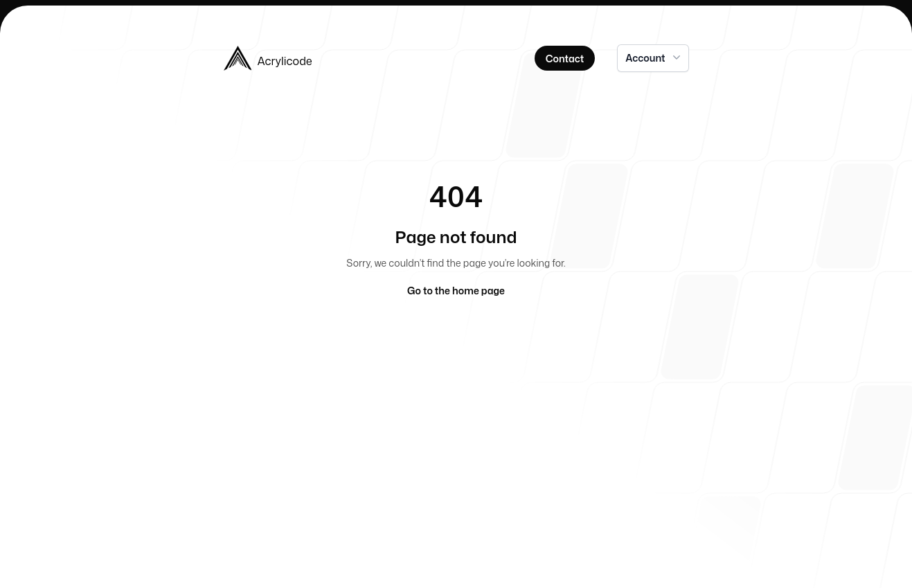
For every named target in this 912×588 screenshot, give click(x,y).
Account (654, 57)
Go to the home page (456, 291)
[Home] (334, 58)
